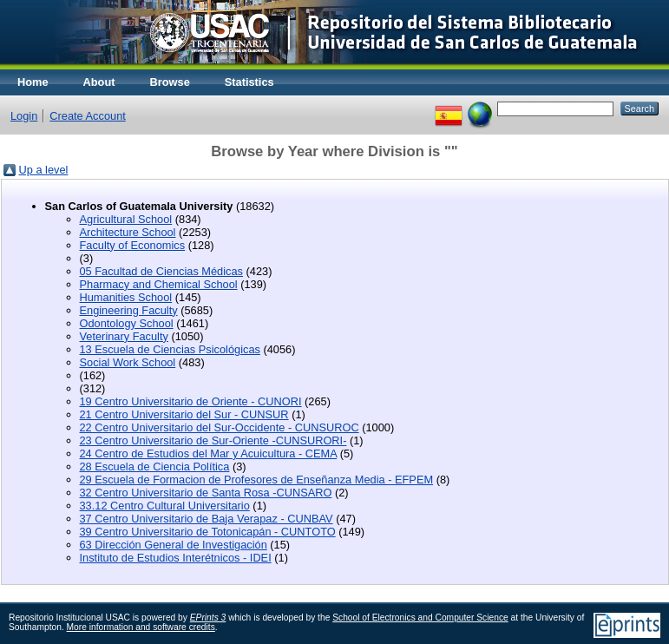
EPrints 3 (208, 618)
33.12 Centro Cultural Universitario (165, 506)
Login (24, 116)
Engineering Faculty (129, 310)
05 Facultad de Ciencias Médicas (162, 271)
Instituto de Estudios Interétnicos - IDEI (176, 558)
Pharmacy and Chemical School (159, 284)
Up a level (44, 170)
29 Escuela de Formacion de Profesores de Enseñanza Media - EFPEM (257, 480)
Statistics (249, 82)
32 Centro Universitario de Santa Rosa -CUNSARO (206, 493)
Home (33, 82)
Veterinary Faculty (124, 336)
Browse (170, 82)
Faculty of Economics (133, 245)
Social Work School (128, 362)
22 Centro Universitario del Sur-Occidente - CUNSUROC (220, 427)
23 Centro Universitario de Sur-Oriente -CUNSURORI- (213, 440)
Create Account (88, 116)
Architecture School (128, 232)
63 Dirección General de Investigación (174, 545)
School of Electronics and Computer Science (420, 618)
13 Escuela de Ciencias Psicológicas (170, 349)
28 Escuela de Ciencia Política (155, 467)
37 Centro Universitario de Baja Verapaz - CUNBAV (207, 519)
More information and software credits (141, 627)
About (99, 82)
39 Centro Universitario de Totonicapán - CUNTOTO (208, 532)
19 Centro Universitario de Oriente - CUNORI (191, 401)
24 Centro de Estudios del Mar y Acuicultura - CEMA (209, 453)
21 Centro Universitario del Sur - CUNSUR (184, 414)
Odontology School (127, 323)
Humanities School (126, 297)
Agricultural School (126, 219)
